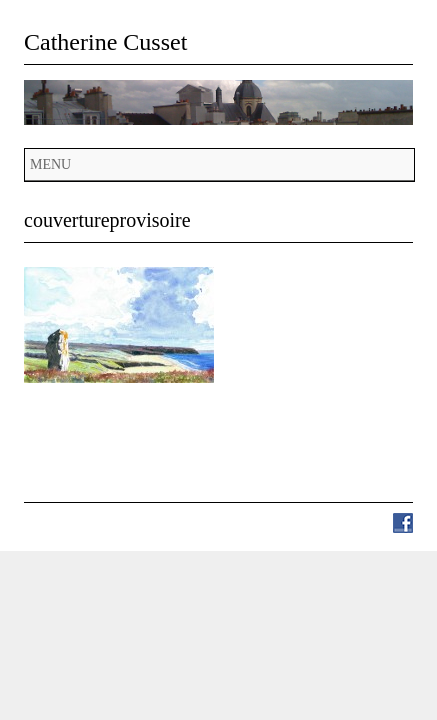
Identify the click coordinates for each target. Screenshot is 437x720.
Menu (50, 164)
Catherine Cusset (105, 42)
